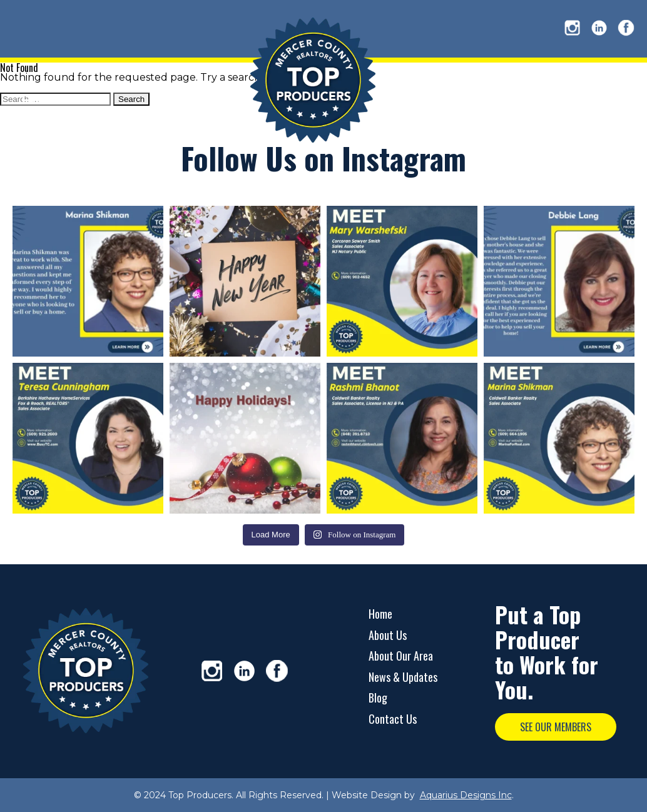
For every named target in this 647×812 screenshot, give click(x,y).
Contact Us (393, 719)
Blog (378, 698)
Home (380, 614)
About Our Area (401, 656)
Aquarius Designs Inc (466, 795)
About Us (388, 635)
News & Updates (403, 677)
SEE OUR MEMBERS (556, 727)
